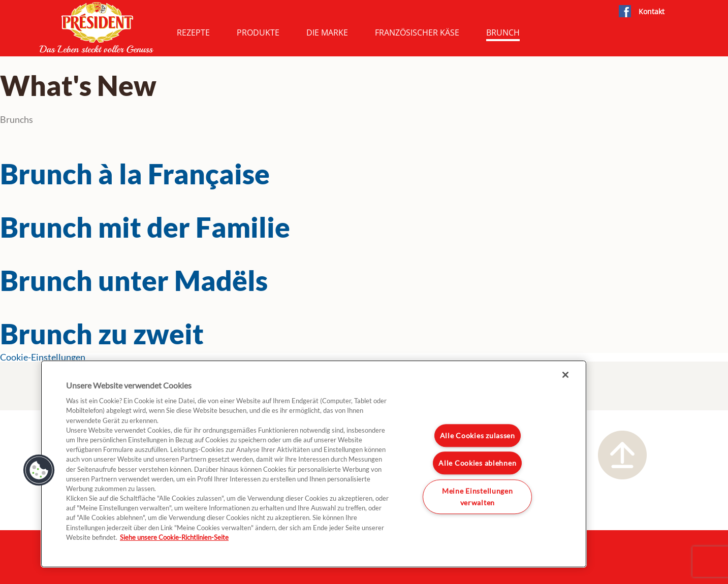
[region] (314, 464)
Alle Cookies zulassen (478, 435)
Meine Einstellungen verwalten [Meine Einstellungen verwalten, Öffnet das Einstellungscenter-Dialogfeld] (478, 497)
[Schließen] (565, 375)
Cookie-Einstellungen (43, 357)
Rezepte (193, 33)
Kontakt (652, 11)
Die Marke (327, 33)
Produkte (258, 33)
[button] (39, 470)
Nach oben (622, 455)
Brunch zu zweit (102, 334)
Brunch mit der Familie (145, 227)
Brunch (503, 33)
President (97, 27)
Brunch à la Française (135, 174)
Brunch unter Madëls (134, 280)
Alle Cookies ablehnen (477, 463)
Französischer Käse (417, 33)
